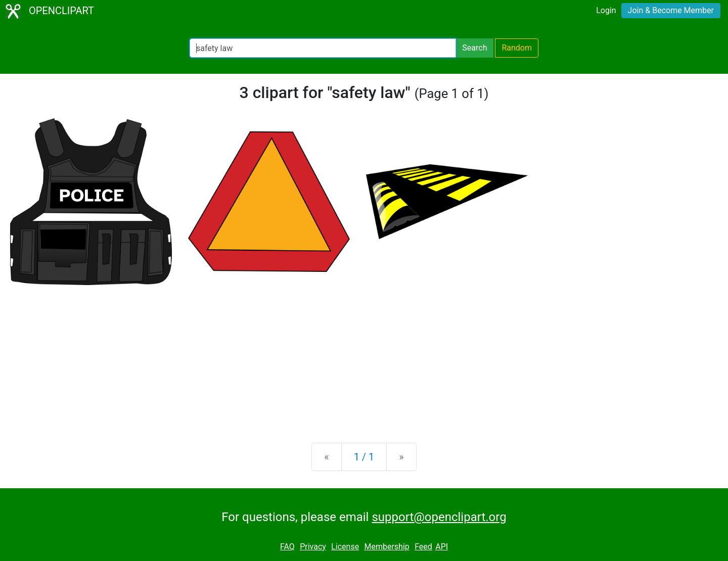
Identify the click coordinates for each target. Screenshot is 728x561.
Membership (386, 547)
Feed (423, 547)
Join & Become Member (671, 10)
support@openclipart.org (439, 517)
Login (606, 10)
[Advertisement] (364, 356)
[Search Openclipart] (323, 48)
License (345, 547)
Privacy (313, 547)
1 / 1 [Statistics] (364, 457)
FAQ (287, 547)
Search (474, 48)
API (442, 547)
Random (517, 48)
